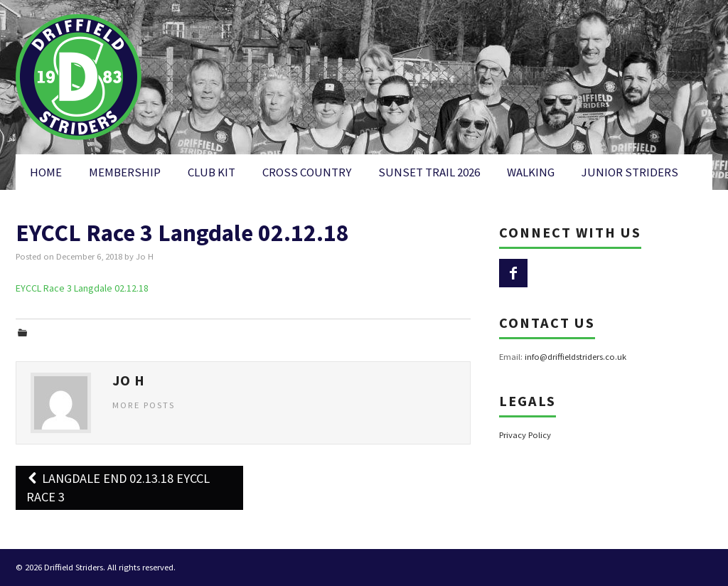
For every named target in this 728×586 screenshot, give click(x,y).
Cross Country (307, 172)
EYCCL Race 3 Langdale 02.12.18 (82, 288)
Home (46, 172)
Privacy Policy (525, 435)
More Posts (144, 405)
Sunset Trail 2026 (429, 172)
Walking (531, 172)
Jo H (145, 256)
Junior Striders (630, 172)
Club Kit (212, 172)
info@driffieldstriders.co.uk (576, 357)
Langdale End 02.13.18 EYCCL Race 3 (118, 488)
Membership (125, 172)
